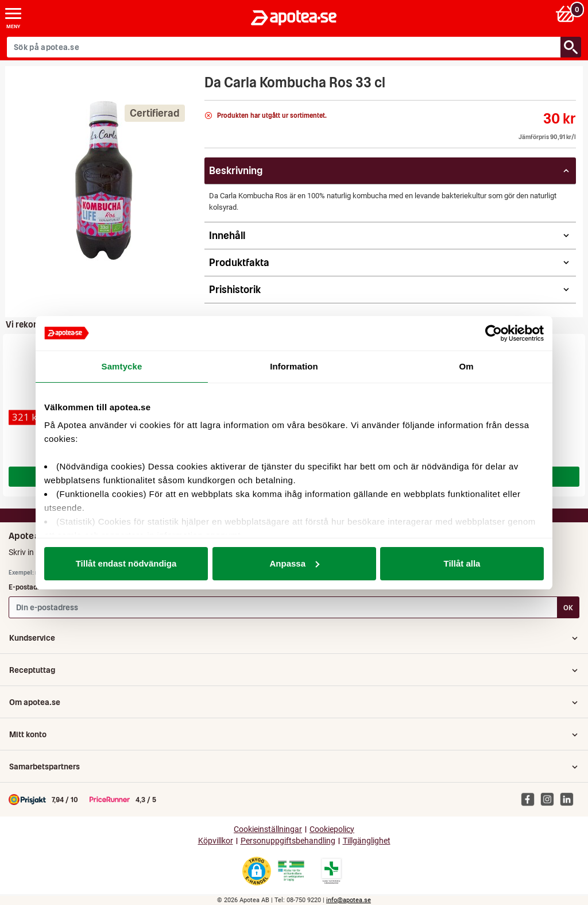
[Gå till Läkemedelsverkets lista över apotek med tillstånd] (332, 871)
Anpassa (294, 563)
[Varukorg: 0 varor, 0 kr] (567, 14)
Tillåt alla (462, 563)
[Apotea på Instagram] (550, 799)
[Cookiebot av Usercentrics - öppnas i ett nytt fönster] (494, 333)
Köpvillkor (216, 841)
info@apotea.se (349, 900)
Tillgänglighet (367, 841)
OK (568, 608)
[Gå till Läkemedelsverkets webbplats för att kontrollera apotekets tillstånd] (291, 871)
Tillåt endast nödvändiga (126, 563)
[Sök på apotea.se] (284, 47)
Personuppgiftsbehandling (288, 841)
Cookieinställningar (268, 829)
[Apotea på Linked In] (570, 799)
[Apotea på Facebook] (531, 799)
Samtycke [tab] (122, 366)
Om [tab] (466, 366)
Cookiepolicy (332, 829)
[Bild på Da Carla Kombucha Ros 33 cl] (102, 180)
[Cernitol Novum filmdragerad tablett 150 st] (27, 417)
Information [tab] (294, 366)
